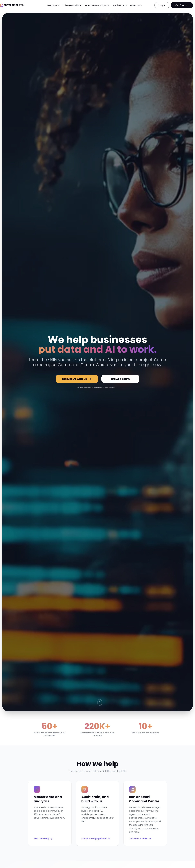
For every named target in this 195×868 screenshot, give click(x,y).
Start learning (43, 839)
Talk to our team (140, 839)
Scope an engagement (96, 839)
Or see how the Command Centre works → (97, 388)
